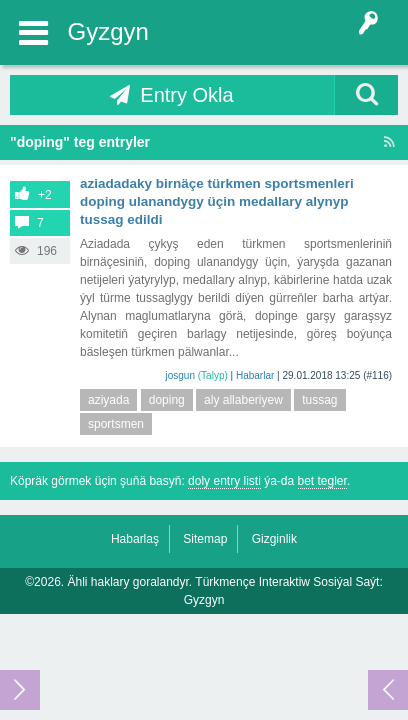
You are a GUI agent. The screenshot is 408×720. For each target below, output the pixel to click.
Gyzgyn (108, 31)
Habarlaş (135, 539)
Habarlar (255, 375)
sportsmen (116, 424)
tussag (319, 400)
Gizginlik (274, 539)
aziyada (108, 400)
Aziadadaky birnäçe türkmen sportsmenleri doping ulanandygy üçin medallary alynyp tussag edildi (217, 201)
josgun (180, 375)
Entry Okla (186, 95)
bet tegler (322, 481)
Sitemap (205, 539)
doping (167, 400)
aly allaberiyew (243, 400)
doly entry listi (224, 481)
